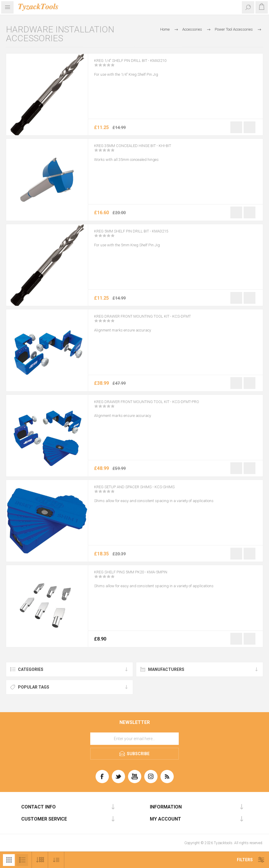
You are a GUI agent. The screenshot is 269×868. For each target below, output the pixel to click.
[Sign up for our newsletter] (134, 739)
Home (165, 29)
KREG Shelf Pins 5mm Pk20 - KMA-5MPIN (141, 576)
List (22, 860)
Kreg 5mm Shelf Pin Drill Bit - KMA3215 (142, 235)
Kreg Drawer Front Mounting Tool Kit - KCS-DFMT (157, 320)
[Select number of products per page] (40, 860)
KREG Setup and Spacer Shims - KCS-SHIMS (146, 491)
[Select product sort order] (56, 860)
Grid (9, 860)
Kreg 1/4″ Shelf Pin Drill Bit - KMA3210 (141, 65)
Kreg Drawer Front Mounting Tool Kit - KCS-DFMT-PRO (163, 406)
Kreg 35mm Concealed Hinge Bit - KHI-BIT (144, 150)
